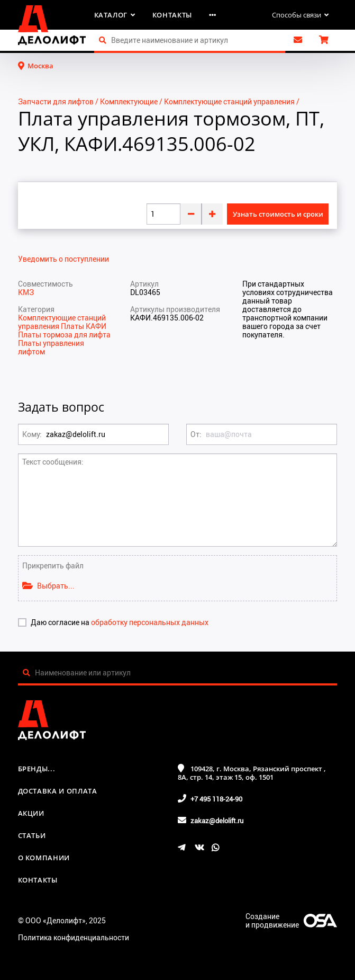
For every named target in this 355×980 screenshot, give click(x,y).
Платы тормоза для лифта (64, 335)
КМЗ (26, 292)
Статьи (32, 835)
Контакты (172, 15)
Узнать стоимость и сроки (278, 214)
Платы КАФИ (84, 326)
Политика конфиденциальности (74, 937)
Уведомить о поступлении (63, 259)
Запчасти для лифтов (56, 101)
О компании (44, 858)
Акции (31, 813)
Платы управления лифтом (51, 347)
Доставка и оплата (58, 791)
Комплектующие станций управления (229, 101)
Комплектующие (129, 101)
